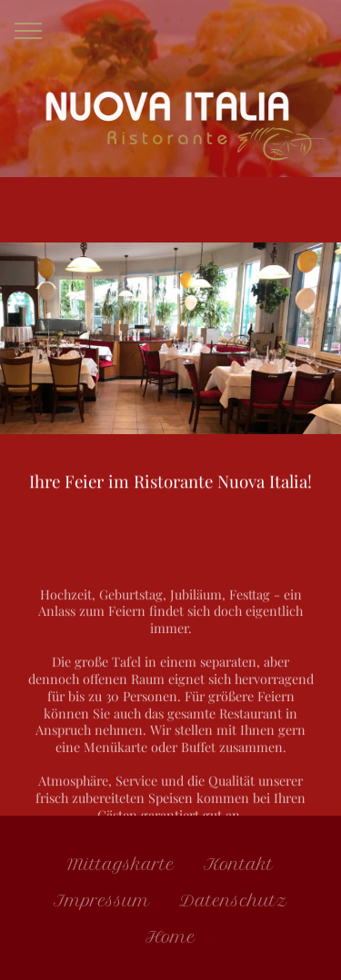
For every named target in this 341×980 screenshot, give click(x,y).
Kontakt (239, 868)
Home (170, 940)
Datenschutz (233, 904)
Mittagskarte (121, 868)
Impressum (102, 904)
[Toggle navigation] (29, 30)
